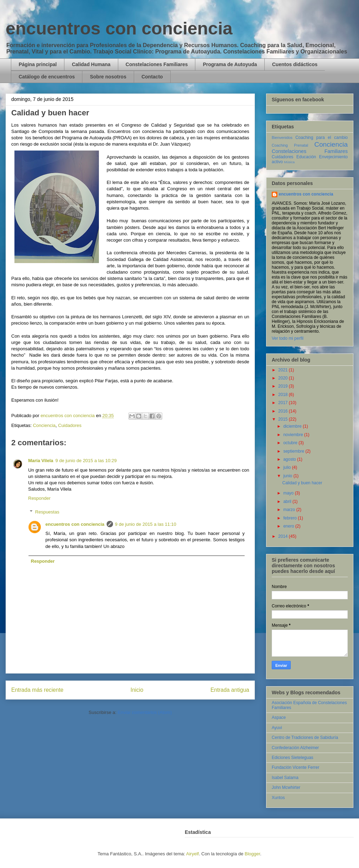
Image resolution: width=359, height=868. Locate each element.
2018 (284, 395)
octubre (291, 443)
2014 (284, 536)
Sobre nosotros (108, 77)
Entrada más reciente (37, 690)
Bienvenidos (282, 138)
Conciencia (44, 425)
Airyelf (193, 854)
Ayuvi (277, 728)
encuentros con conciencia (119, 28)
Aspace (279, 717)
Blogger (252, 854)
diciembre (293, 426)
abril (288, 502)
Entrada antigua (230, 690)
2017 (284, 403)
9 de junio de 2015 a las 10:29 (86, 461)
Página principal (38, 64)
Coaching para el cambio (322, 138)
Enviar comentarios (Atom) (145, 712)
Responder (39, 498)
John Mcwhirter (286, 787)
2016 (284, 411)
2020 (284, 378)
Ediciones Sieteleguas (292, 758)
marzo (290, 510)
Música (289, 162)
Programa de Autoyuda (230, 64)
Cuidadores (70, 425)
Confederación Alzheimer (295, 748)
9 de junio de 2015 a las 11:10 (146, 524)
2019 (284, 386)
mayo (289, 493)
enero (289, 526)
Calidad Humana (91, 64)
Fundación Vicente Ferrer (295, 767)
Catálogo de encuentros (47, 77)
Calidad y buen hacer (302, 483)
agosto (290, 459)
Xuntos (278, 798)
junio (288, 476)
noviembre (294, 435)
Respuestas (47, 512)
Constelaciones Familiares (157, 64)
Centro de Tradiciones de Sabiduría (305, 738)
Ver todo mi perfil (288, 338)
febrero (291, 518)
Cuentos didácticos (295, 64)
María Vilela (41, 461)
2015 (284, 419)
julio (288, 467)
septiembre (294, 451)
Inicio (137, 690)
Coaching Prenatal (290, 145)
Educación (306, 157)
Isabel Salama (285, 778)
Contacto (152, 77)
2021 (284, 370)
